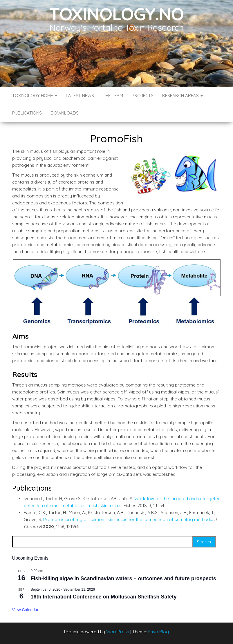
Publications (27, 113)
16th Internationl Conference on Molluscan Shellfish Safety (104, 597)
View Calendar (25, 610)
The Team (113, 96)
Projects (143, 96)
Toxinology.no (116, 14)
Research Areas (183, 96)
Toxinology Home (35, 96)
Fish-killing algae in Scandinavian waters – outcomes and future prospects (123, 578)
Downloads (65, 113)
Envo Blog (159, 632)
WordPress (118, 632)
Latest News (80, 96)
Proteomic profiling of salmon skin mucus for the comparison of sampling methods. (128, 519)
